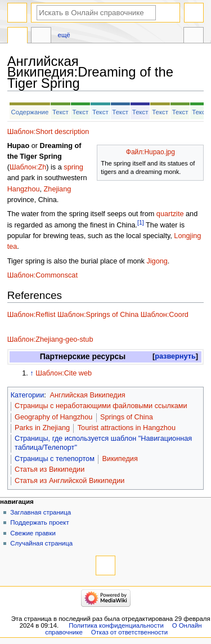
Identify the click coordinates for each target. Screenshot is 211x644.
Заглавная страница (41, 512)
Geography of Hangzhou (53, 417)
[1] (141, 222)
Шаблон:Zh (28, 167)
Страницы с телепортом (55, 459)
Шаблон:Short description (48, 132)
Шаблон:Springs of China (98, 315)
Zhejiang (58, 189)
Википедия (120, 459)
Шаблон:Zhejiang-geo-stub (50, 339)
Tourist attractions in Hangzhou (127, 428)
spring (73, 167)
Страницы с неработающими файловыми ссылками (101, 406)
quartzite (170, 214)
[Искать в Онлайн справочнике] (96, 13)
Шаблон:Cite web (64, 373)
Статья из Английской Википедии (69, 481)
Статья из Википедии (50, 469)
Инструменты (194, 37)
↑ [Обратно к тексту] (32, 373)
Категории (28, 395)
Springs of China (127, 417)
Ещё (64, 35)
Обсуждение (41, 37)
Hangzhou (24, 189)
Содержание (30, 112)
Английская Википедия (87, 395)
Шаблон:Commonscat (42, 275)
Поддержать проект (39, 522)
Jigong (157, 261)
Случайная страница (41, 543)
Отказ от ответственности (129, 632)
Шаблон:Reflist (32, 315)
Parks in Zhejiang (42, 428)
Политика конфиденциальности (116, 625)
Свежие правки (33, 533)
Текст (60, 112)
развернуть (175, 356)
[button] (175, 357)
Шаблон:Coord (165, 315)
